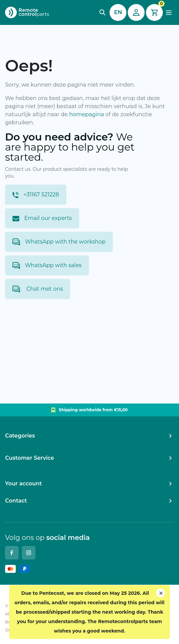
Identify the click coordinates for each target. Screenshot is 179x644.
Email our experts (42, 218)
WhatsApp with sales (47, 266)
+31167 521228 (36, 195)
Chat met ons (38, 289)
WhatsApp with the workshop (59, 242)
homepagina (86, 114)
